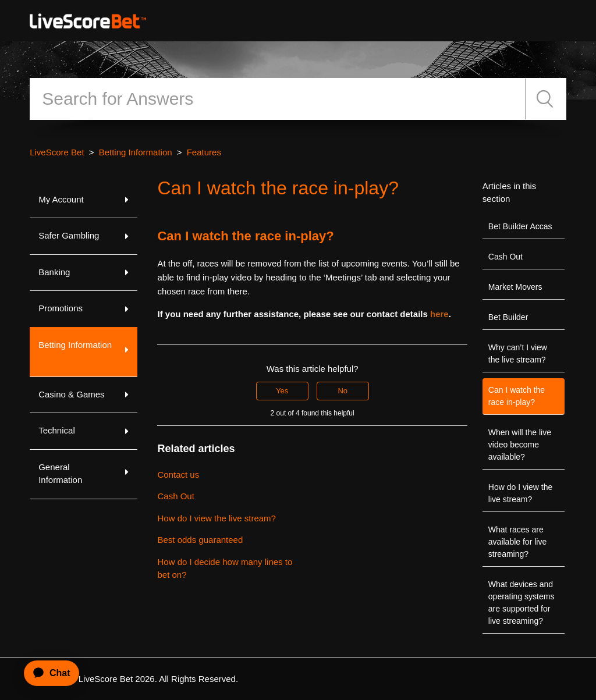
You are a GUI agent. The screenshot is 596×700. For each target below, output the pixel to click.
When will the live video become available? (520, 445)
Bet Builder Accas (520, 226)
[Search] (278, 99)
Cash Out (505, 257)
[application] (47, 673)
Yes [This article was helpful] (282, 391)
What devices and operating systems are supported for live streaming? (521, 603)
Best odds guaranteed (200, 540)
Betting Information (136, 152)
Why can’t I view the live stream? (518, 353)
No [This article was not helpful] (343, 391)
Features (204, 152)
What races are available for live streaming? (517, 542)
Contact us (178, 475)
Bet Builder (508, 317)
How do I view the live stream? (521, 493)
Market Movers (515, 287)
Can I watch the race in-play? (517, 396)
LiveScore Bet (57, 152)
